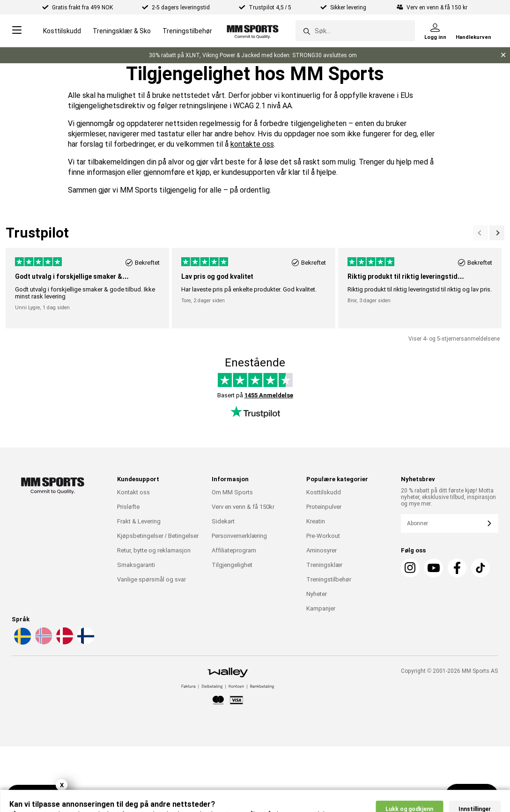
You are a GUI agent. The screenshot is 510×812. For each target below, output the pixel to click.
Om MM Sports (232, 492)
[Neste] (480, 233)
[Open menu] (17, 31)
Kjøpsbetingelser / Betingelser (158, 536)
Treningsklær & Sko (122, 31)
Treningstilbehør (187, 31)
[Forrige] (497, 233)
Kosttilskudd (62, 31)
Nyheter (317, 594)
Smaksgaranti (136, 565)
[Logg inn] (435, 31)
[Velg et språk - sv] (22, 643)
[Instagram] (410, 568)
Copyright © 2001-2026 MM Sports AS (449, 671)
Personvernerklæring (239, 536)
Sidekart (223, 521)
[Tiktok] (480, 568)
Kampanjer (321, 608)
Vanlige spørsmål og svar (152, 579)
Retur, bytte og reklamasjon (154, 550)
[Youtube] (434, 568)
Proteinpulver (324, 507)
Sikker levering (349, 7)
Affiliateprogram (234, 550)
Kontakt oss (133, 492)
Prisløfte (128, 507)
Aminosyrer (322, 550)
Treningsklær (324, 565)
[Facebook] (457, 568)
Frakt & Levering (139, 521)
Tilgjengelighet (232, 565)
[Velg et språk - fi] (85, 643)
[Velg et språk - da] (64, 643)
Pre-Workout (323, 536)
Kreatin (316, 521)
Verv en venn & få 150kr (243, 507)
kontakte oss (252, 144)
